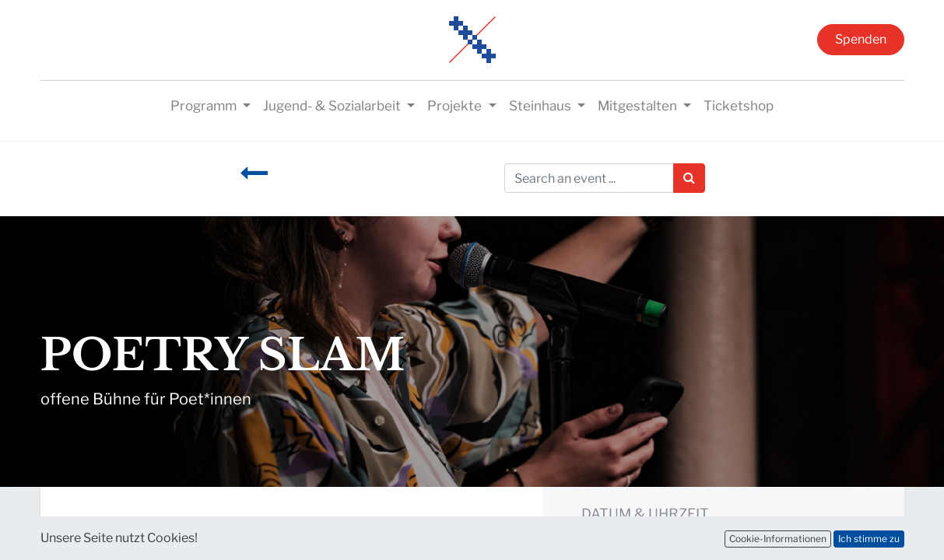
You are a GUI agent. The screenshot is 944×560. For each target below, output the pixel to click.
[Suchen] (689, 178)
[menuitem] (739, 107)
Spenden (861, 39)
